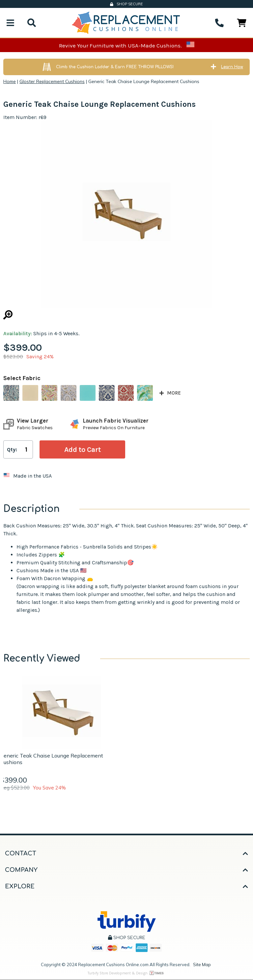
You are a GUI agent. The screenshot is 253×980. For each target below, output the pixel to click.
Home (10, 81)
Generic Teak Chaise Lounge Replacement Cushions (52, 759)
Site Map (202, 965)
